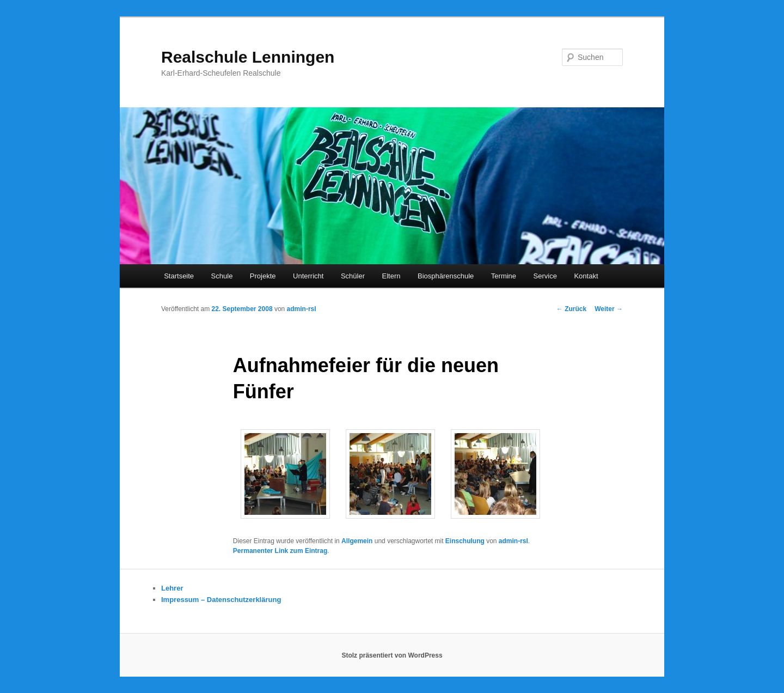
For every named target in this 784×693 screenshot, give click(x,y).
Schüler (353, 276)
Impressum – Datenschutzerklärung (221, 600)
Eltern (391, 276)
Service (545, 276)
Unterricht (308, 276)
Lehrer (172, 588)
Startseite (179, 276)
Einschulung (465, 541)
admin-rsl (302, 309)
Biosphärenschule (446, 276)
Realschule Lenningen (248, 57)
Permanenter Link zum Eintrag (280, 551)
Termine (504, 276)
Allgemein (357, 541)
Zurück (571, 309)
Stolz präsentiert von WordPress (392, 655)
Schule (222, 276)
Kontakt (586, 276)
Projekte (263, 276)
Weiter (609, 309)
